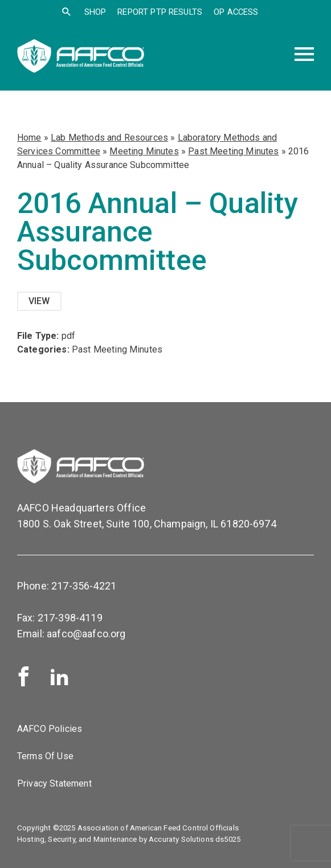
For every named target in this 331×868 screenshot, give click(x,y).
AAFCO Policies (50, 729)
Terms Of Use (45, 756)
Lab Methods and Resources (109, 138)
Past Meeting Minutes (233, 151)
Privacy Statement (54, 783)
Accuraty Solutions (181, 839)
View (39, 301)
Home (29, 138)
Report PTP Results (160, 12)
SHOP (95, 12)
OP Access (236, 12)
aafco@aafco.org (86, 634)
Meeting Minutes (144, 151)
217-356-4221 (84, 586)
